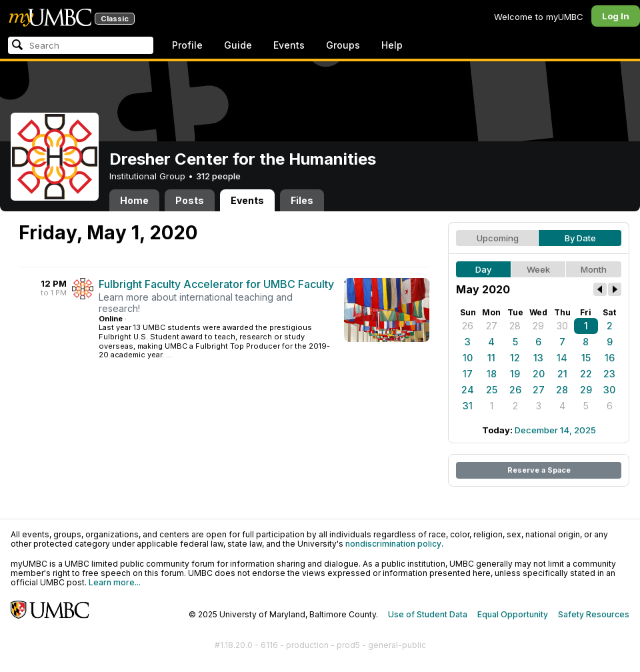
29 (538, 326)
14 (562, 358)
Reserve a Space (539, 470)
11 (491, 358)
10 (468, 358)
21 (562, 374)
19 (515, 374)
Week (538, 269)
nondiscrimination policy (393, 544)
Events (289, 45)
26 (468, 326)
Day (483, 269)
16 (610, 358)
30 (562, 326)
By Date (580, 238)
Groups (343, 45)
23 (609, 374)
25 (492, 390)
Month (594, 269)
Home (134, 200)
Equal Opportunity (513, 614)
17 (468, 374)
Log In (616, 16)
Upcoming (498, 238)
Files (302, 200)
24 (468, 390)
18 (492, 374)
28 (515, 326)
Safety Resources (594, 614)
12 (515, 358)
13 (538, 358)
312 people (218, 176)
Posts (190, 200)
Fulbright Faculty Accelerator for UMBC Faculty (216, 284)
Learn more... (115, 582)
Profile (187, 45)
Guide (238, 45)
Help (392, 45)
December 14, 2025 (555, 430)
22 (586, 374)
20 (539, 374)
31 (468, 406)
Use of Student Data (428, 614)
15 (586, 358)
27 (492, 326)
